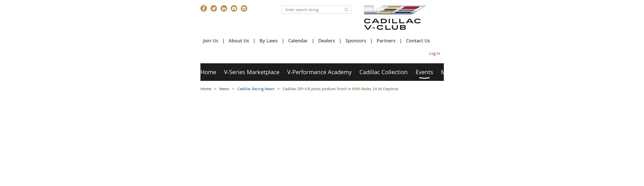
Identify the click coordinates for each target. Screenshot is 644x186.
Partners (386, 41)
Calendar (298, 41)
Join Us (211, 41)
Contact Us (418, 41)
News (224, 89)
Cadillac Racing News (256, 89)
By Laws (269, 41)
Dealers (327, 41)
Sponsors (356, 41)
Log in (435, 53)
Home (206, 89)
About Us (239, 41)
